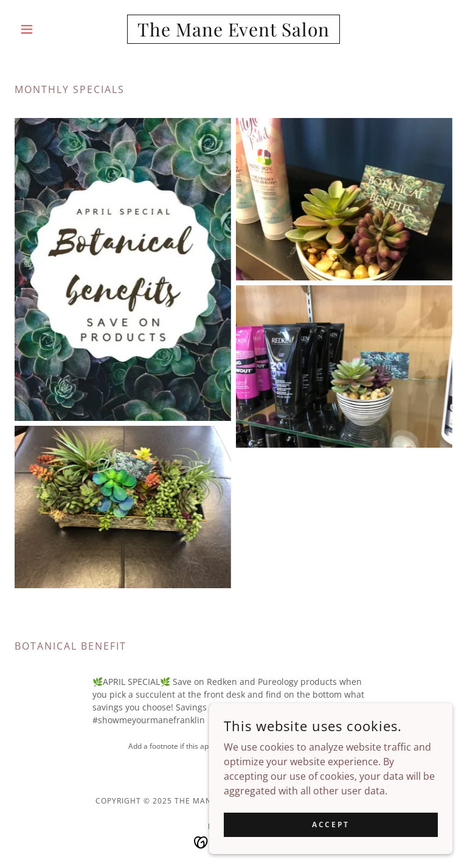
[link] (233, 33)
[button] (47, 29)
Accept (330, 825)
